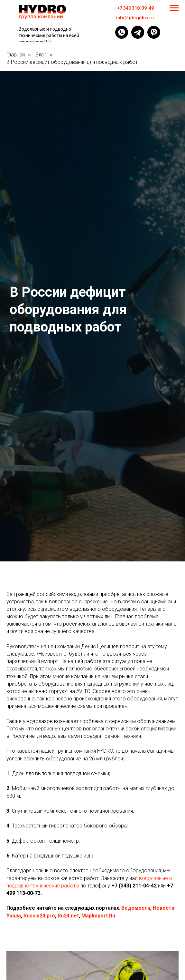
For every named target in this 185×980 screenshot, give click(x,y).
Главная (16, 55)
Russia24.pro (39, 916)
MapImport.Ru (98, 916)
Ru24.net (68, 916)
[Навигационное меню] (174, 8)
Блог (41, 55)
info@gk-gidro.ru (135, 18)
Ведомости (136, 908)
